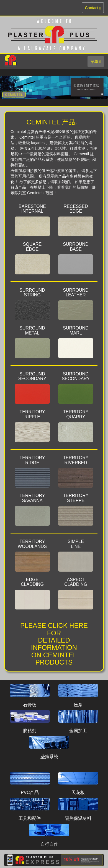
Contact (94, 9)
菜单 (97, 63)
